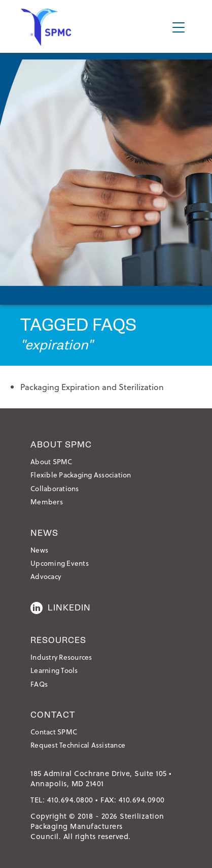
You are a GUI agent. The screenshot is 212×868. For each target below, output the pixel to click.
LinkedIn (61, 608)
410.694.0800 (70, 800)
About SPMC (51, 461)
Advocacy (46, 576)
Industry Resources (61, 657)
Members (47, 502)
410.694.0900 (142, 800)
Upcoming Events (60, 563)
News (39, 550)
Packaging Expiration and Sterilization (92, 387)
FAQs (39, 684)
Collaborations (55, 488)
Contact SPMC (54, 732)
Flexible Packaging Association (81, 475)
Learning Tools (54, 670)
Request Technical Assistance (78, 745)
